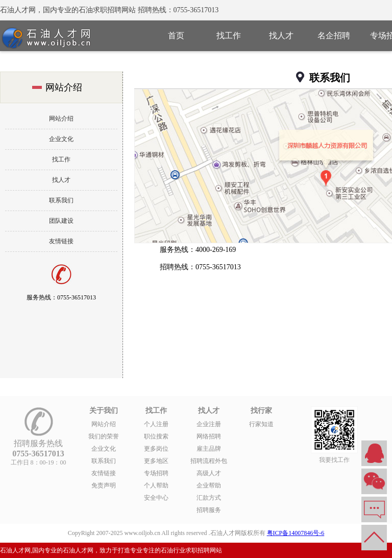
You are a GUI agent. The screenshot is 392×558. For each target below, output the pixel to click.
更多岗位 (156, 449)
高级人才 (209, 473)
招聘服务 (209, 510)
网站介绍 (61, 119)
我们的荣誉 (104, 436)
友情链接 (61, 241)
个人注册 (156, 424)
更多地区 (156, 461)
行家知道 (261, 424)
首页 (176, 36)
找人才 (281, 36)
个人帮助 (156, 485)
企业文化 (61, 139)
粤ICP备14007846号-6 (296, 533)
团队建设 (61, 221)
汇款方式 (209, 498)
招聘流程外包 (209, 461)
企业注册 (209, 424)
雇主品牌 (209, 449)
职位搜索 (156, 436)
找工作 (229, 36)
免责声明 (104, 485)
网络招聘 (209, 436)
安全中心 (156, 498)
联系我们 (61, 200)
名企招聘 (334, 36)
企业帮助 (209, 485)
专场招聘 (156, 473)
